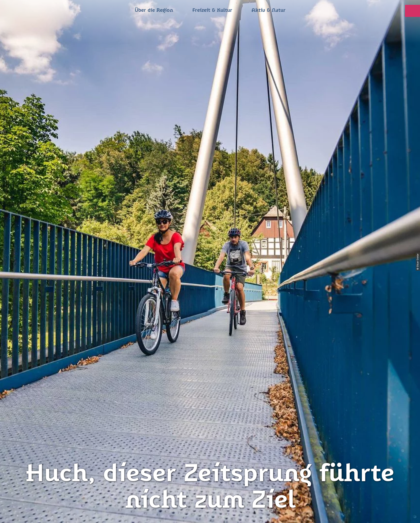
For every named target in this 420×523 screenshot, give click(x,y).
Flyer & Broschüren (210, 428)
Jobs (210, 455)
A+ (218, 513)
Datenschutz (210, 409)
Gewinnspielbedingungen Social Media (210, 442)
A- (202, 513)
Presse (210, 419)
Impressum (210, 399)
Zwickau (20, 202)
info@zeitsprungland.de (133, 428)
